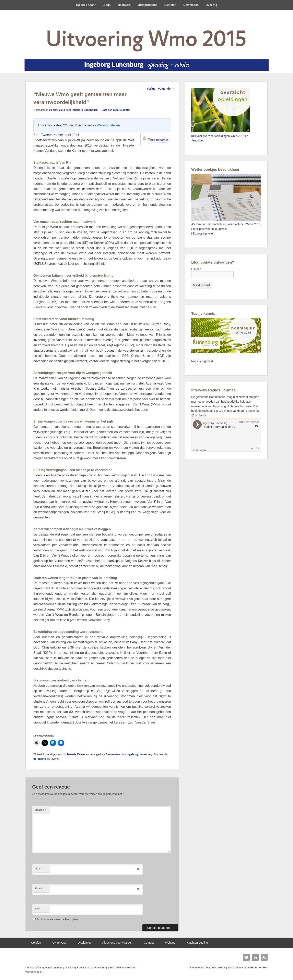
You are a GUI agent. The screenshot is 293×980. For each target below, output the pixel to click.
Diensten (170, 5)
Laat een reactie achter (116, 110)
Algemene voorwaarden (117, 943)
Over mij (211, 5)
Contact (149, 943)
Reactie (40, 810)
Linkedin (255, 957)
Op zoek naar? (86, 5)
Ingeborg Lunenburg (85, 110)
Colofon (36, 943)
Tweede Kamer (52, 135)
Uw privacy (59, 943)
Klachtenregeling (197, 943)
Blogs (107, 5)
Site (37, 909)
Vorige (149, 89)
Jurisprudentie (147, 5)
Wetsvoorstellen (108, 125)
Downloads (191, 5)
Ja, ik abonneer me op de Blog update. (56, 919)
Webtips (170, 943)
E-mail (39, 888)
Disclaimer (84, 943)
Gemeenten (113, 754)
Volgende (166, 89)
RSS (264, 957)
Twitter (246, 957)
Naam (39, 869)
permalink (40, 759)
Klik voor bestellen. (203, 234)
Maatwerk (124, 5)
